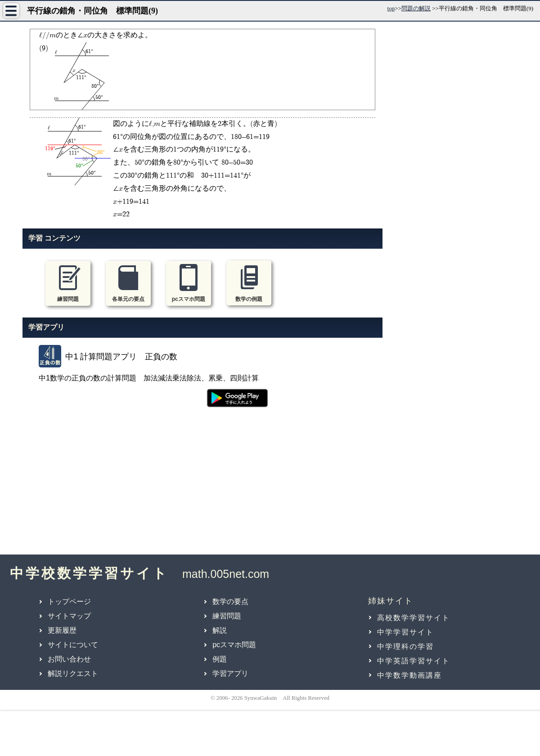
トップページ (69, 602)
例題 (220, 659)
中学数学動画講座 (409, 675)
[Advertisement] (202, 486)
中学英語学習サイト (414, 661)
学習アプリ (230, 673)
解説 (220, 630)
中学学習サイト (405, 632)
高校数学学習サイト (414, 618)
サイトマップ (69, 616)
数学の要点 (230, 602)
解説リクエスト (73, 673)
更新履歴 (62, 630)
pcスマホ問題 (234, 645)
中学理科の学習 (405, 646)
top (391, 8)
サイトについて (73, 645)
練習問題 (227, 616)
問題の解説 (416, 8)
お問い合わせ (69, 659)
